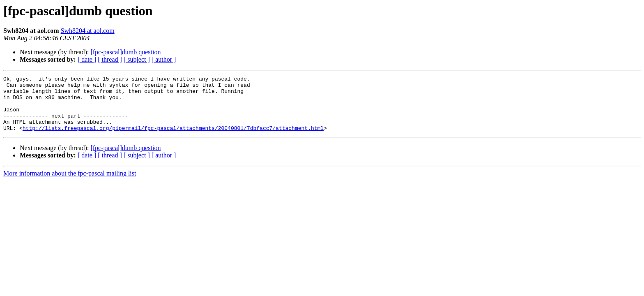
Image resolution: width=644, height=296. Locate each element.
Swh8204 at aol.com (88, 31)
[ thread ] (110, 59)
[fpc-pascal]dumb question (125, 52)
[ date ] (87, 59)
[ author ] (164, 59)
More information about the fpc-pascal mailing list (70, 184)
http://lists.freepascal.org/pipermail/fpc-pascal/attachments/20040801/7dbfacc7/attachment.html (173, 139)
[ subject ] (137, 59)
